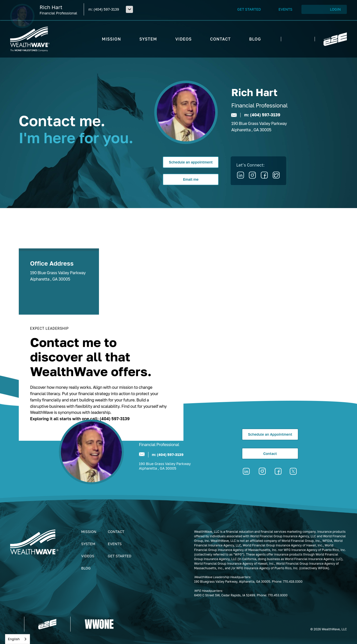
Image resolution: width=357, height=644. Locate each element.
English (14, 639)
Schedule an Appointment (270, 434)
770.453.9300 (278, 595)
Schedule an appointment (191, 162)
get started (120, 556)
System (88, 544)
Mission (89, 532)
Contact (270, 454)
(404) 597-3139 (106, 9)
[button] (129, 9)
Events (115, 544)
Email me (191, 179)
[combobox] (18, 639)
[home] (30, 39)
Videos (88, 556)
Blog (86, 568)
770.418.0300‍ (293, 582)
